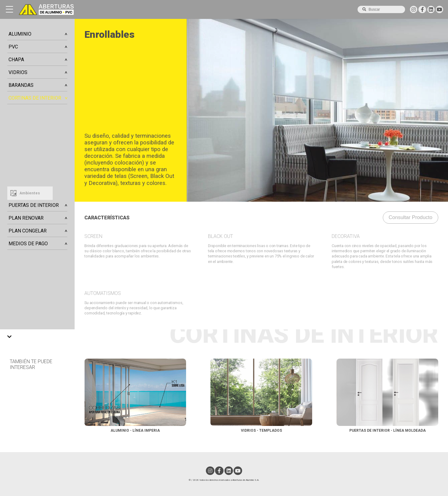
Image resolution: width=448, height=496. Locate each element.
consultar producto (411, 217)
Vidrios (18, 72)
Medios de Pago (28, 244)
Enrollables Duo (22, 136)
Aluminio (20, 34)
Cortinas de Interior (35, 98)
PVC (13, 47)
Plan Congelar (28, 231)
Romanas (16, 173)
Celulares (17, 109)
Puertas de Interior (34, 205)
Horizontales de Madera (30, 164)
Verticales (17, 145)
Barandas (21, 85)
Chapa (16, 60)
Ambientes (30, 193)
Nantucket (17, 118)
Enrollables (18, 127)
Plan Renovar (26, 218)
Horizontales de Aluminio (32, 154)
